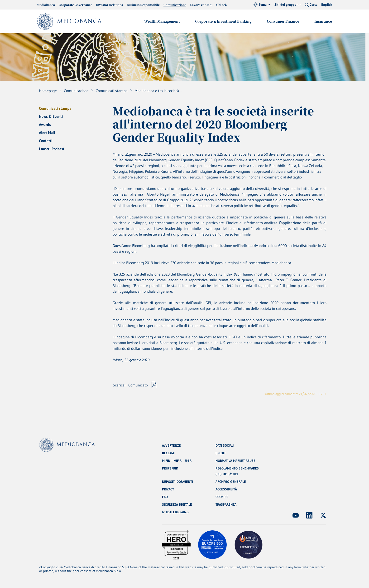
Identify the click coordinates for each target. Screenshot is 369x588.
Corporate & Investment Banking (223, 21)
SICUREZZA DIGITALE (177, 504)
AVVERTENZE (171, 445)
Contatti (46, 141)
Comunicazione (175, 5)
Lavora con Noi (201, 5)
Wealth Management (162, 21)
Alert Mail (47, 133)
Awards (45, 124)
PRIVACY (168, 489)
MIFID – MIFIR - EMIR (177, 461)
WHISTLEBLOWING (175, 512)
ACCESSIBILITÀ (226, 489)
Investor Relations (109, 5)
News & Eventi (51, 116)
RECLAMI (168, 453)
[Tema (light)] (262, 5)
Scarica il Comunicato (130, 385)
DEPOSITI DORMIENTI (177, 482)
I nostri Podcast (52, 149)
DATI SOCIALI (225, 445)
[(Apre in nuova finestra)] (296, 515)
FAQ (165, 497)
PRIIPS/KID (170, 468)
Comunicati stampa (55, 108)
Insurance (323, 21)
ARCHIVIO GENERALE (231, 482)
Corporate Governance (75, 5)
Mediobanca (46, 5)
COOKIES (222, 497)
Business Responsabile (143, 5)
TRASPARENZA (226, 504)
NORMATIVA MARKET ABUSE (235, 461)
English (327, 5)
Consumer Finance (283, 21)
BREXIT (221, 453)
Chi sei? (222, 5)
